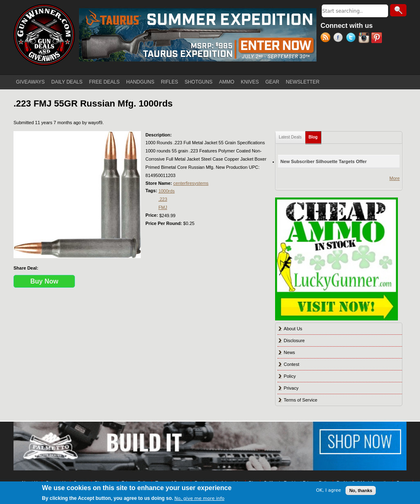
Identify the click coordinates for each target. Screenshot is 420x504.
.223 (163, 199)
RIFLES (169, 82)
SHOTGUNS (199, 82)
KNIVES (250, 82)
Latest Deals (290, 137)
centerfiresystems (191, 183)
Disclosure (294, 341)
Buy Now (44, 281)
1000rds (167, 191)
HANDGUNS (140, 82)
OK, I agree (329, 490)
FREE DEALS (105, 82)
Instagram (365, 39)
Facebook (340, 39)
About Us (293, 329)
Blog (315, 135)
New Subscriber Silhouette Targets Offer (324, 161)
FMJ (163, 207)
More (394, 178)
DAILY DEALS (67, 82)
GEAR (272, 82)
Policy (290, 376)
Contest (291, 364)
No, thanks (361, 490)
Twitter (352, 39)
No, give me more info (199, 498)
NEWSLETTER (303, 82)
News (289, 352)
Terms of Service (300, 400)
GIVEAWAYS (30, 82)
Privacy (291, 388)
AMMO (227, 82)
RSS (327, 39)
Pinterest (378, 39)
